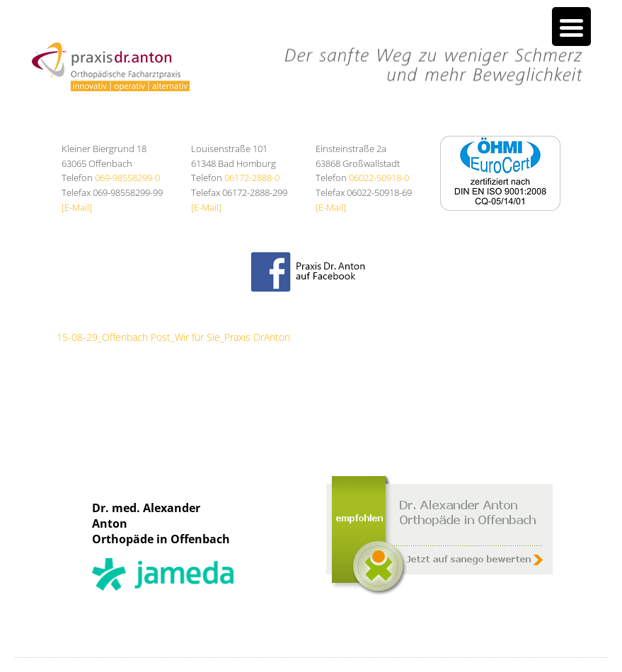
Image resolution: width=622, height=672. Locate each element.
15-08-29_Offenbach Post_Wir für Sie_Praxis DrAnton (173, 337)
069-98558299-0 (127, 178)
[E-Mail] (77, 207)
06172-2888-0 (252, 178)
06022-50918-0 (379, 178)
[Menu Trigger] (571, 27)
